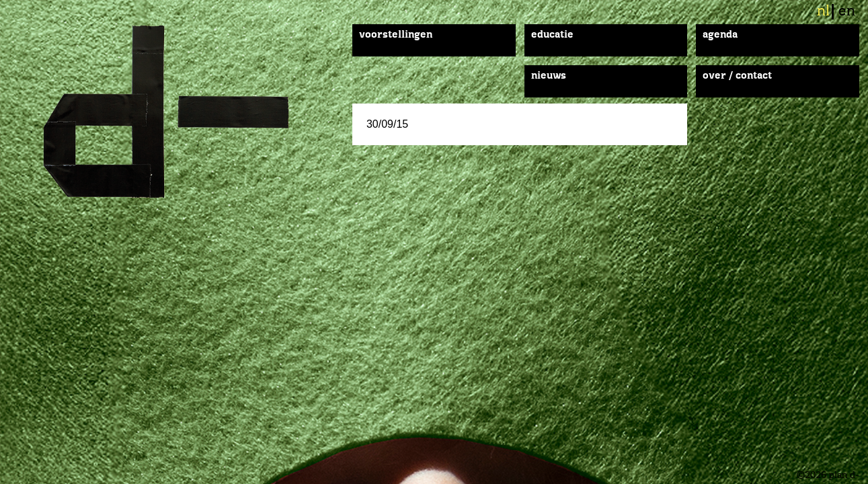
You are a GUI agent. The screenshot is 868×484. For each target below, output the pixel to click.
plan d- (181, 112)
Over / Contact (737, 76)
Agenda (720, 35)
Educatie (552, 35)
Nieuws (549, 76)
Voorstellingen (396, 35)
